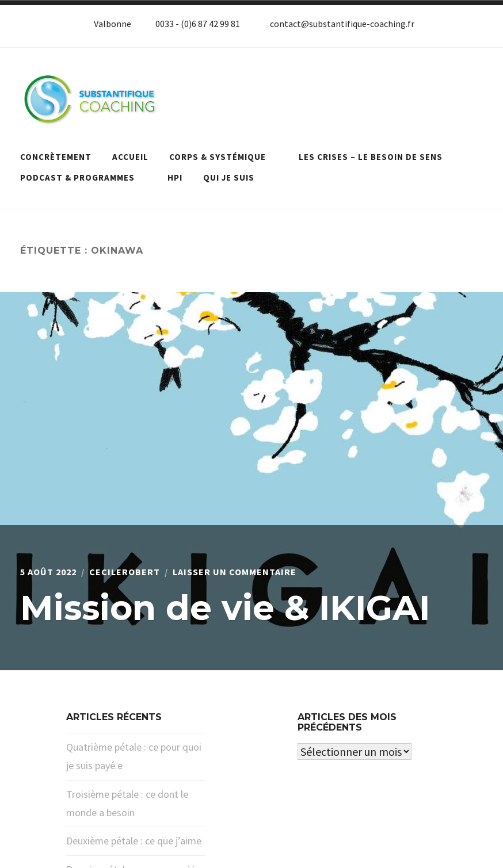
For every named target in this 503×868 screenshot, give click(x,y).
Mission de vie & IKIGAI (225, 608)
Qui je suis (229, 177)
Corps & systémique (224, 157)
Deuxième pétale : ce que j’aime (134, 841)
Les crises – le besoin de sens (377, 157)
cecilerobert (125, 572)
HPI (175, 177)
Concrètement (56, 157)
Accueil (130, 157)
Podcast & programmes (83, 177)
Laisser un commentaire (235, 572)
